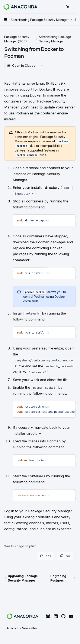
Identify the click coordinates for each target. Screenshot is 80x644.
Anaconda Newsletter (22, 628)
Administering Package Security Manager (55, 39)
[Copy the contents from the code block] (63, 220)
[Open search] (60, 7)
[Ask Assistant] (69, 220)
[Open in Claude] (21, 66)
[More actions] (74, 7)
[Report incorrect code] (56, 220)
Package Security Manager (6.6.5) (17, 39)
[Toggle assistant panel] (68, 7)
